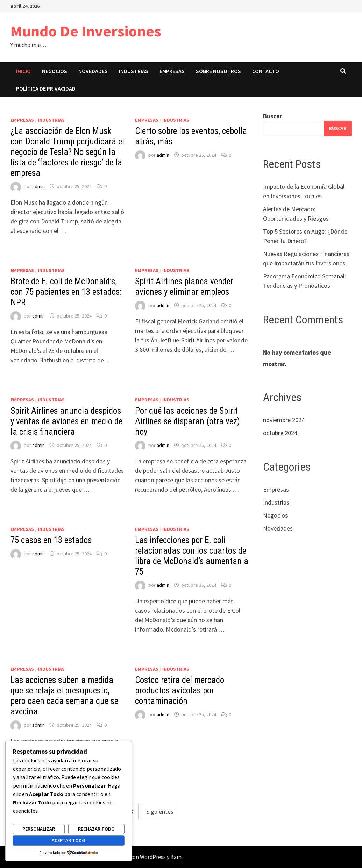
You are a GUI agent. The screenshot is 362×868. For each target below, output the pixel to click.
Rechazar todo (96, 829)
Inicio (23, 71)
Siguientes (160, 812)
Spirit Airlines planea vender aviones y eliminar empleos (184, 287)
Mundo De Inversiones (86, 31)
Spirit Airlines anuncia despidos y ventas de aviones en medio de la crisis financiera (66, 421)
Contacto (266, 71)
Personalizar (39, 829)
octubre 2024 (280, 433)
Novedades (93, 71)
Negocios (55, 71)
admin (38, 186)
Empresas (172, 71)
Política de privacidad (46, 88)
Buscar (273, 116)
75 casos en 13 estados (51, 540)
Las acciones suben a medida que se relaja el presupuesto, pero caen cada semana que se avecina (64, 696)
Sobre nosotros (218, 71)
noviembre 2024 (284, 420)
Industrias (134, 71)
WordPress (153, 857)
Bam (176, 857)
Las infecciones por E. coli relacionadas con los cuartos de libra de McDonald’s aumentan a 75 (192, 556)
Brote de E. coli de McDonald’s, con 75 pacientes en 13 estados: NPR (66, 292)
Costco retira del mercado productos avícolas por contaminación (180, 691)
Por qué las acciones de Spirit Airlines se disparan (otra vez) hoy (187, 421)
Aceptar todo (69, 840)
